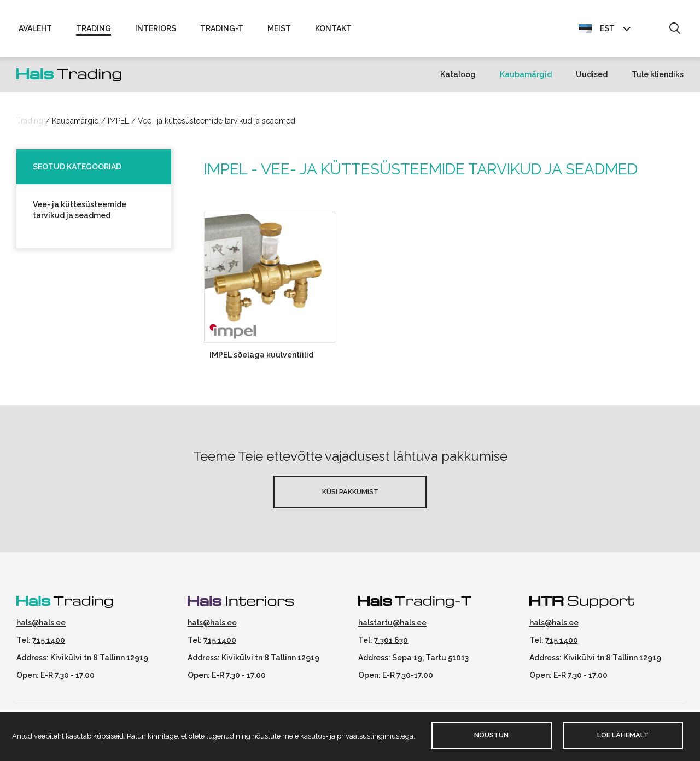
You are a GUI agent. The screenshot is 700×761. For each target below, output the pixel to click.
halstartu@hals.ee (392, 623)
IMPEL (118, 121)
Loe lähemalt (623, 735)
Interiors (156, 28)
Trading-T (222, 28)
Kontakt (333, 28)
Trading (94, 28)
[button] (675, 29)
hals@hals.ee (41, 623)
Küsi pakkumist (350, 492)
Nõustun (491, 735)
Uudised (592, 74)
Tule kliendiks (658, 74)
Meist (279, 28)
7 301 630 (391, 640)
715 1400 (49, 640)
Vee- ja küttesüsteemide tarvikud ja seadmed (217, 121)
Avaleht (35, 28)
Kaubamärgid (526, 74)
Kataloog (458, 74)
